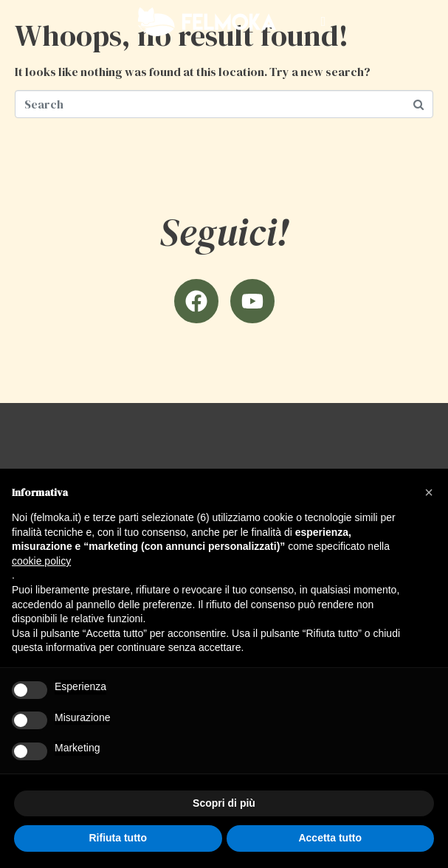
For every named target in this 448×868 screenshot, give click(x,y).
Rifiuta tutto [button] (118, 838)
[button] (429, 492)
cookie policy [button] (41, 561)
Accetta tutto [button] (330, 838)
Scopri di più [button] (224, 803)
